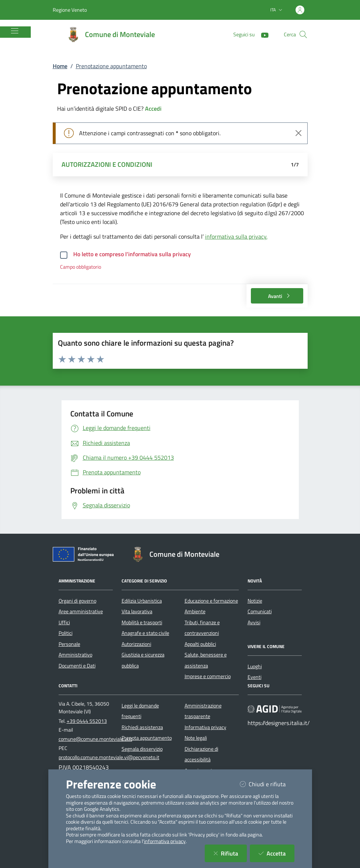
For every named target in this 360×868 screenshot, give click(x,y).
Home (60, 66)
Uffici (64, 622)
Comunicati (260, 611)
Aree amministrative (81, 611)
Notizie (255, 601)
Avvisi (254, 622)
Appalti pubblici (200, 644)
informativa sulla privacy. (236, 236)
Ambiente (195, 611)
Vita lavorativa (137, 611)
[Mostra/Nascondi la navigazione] (15, 31)
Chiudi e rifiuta (267, 784)
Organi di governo (77, 601)
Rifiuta (230, 853)
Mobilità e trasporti (142, 622)
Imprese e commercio (208, 676)
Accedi (153, 108)
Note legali (196, 738)
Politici (66, 633)
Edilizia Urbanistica (142, 601)
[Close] (298, 133)
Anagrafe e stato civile (145, 633)
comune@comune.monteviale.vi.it (95, 739)
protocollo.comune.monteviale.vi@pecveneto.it (109, 757)
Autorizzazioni (136, 644)
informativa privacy (165, 841)
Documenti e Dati (77, 666)
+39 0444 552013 (87, 721)
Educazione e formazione (211, 601)
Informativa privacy (205, 727)
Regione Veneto (70, 10)
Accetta (277, 853)
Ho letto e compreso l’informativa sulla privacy (132, 254)
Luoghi (255, 666)
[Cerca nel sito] (303, 34)
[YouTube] (262, 34)
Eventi (255, 677)
